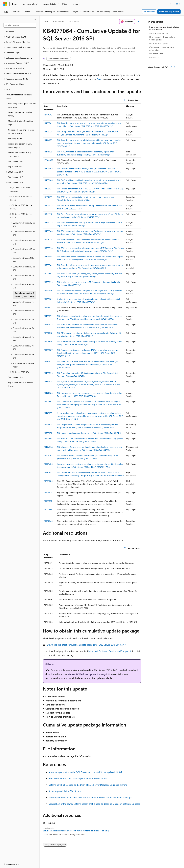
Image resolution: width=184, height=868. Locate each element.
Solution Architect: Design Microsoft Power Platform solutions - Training (76, 831)
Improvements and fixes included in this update (164, 28)
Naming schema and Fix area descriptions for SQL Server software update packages (90, 797)
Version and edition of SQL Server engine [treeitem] (20, 146)
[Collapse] (35, 19)
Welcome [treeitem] (10, 32)
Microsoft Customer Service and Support (109, 651)
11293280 (48, 481)
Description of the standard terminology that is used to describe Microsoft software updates (94, 804)
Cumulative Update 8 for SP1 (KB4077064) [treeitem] (24, 295)
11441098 (48, 152)
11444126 (48, 140)
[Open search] (170, 4)
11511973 (48, 240)
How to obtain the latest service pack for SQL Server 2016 (77, 778)
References (154, 57)
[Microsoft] (5, 4)
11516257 (48, 439)
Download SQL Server (169, 12)
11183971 (48, 510)
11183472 (48, 274)
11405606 (48, 180)
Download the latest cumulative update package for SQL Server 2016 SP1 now (86, 645)
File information (156, 54)
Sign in (178, 4)
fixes (99, 79)
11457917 (48, 382)
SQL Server (74, 21)
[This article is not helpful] (175, 67)
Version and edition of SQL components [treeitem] (20, 154)
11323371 (48, 308)
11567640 (48, 521)
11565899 (48, 282)
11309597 (48, 402)
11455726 (48, 132)
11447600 (48, 393)
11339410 (48, 362)
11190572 (48, 115)
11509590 (48, 248)
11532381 (48, 473)
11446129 (48, 413)
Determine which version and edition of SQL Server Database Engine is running (88, 785)
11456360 (48, 231)
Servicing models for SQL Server (65, 791)
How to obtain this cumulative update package (163, 38)
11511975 (48, 214)
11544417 (48, 493)
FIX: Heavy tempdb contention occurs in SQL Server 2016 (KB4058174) (88, 433)
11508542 (48, 265)
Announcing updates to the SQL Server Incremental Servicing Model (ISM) (85, 772)
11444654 (48, 447)
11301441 (48, 342)
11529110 (48, 291)
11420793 (48, 373)
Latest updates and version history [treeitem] (20, 114)
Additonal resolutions (159, 33)
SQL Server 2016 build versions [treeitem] (20, 189)
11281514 (48, 333)
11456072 (48, 316)
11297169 (48, 197)
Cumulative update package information (162, 48)
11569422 (48, 325)
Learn (46, 21)
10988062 (49, 160)
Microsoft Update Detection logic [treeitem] (20, 123)
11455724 (48, 223)
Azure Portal (149, 12)
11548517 (48, 425)
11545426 (48, 464)
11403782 (48, 123)
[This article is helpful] (171, 67)
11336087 (48, 350)
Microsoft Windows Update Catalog (86, 674)
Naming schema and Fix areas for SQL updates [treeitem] (21, 132)
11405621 (48, 189)
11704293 (48, 456)
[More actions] (139, 22)
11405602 (48, 169)
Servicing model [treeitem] (15, 139)
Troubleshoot (59, 21)
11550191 (48, 501)
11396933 (48, 206)
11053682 (48, 299)
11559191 (48, 433)
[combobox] (20, 25)
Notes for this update (159, 43)
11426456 (48, 257)
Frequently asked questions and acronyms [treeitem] (22, 105)
